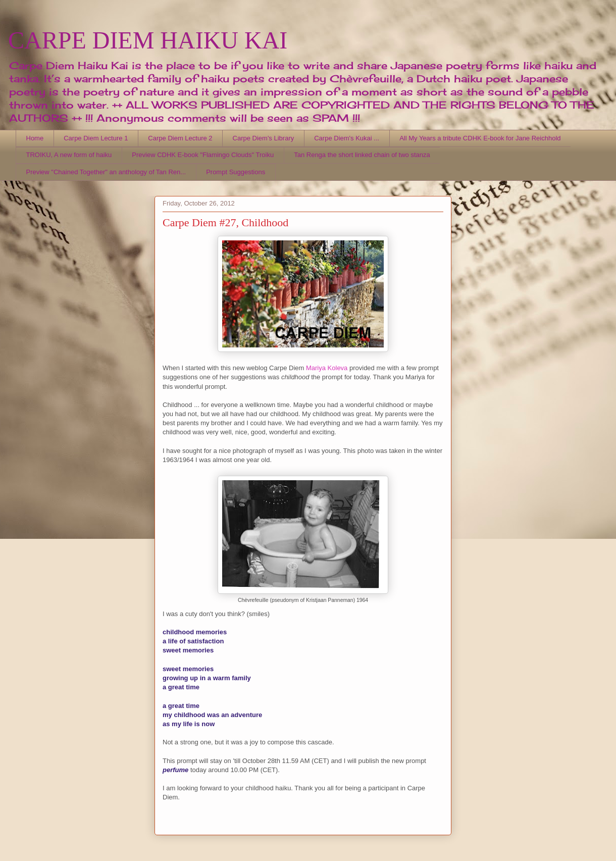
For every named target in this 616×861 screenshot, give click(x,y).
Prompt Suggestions (236, 172)
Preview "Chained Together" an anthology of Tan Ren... (106, 172)
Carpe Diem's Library (264, 138)
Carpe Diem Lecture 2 (180, 138)
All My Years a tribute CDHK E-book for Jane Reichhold (480, 138)
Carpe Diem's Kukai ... (347, 138)
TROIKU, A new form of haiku (69, 155)
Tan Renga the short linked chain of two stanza (362, 155)
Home (35, 138)
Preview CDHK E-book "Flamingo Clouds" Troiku (203, 155)
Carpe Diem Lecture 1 (96, 138)
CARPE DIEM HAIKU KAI (148, 40)
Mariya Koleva (327, 368)
